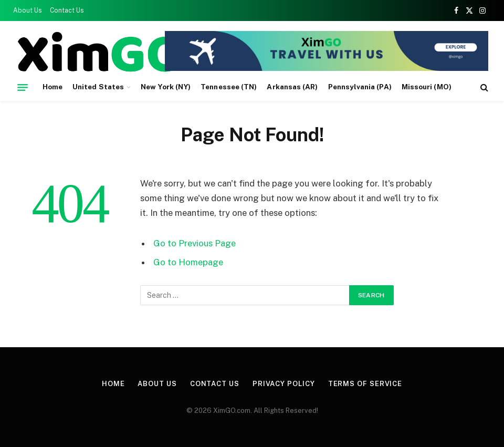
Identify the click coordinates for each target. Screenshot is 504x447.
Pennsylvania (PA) (360, 87)
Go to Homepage (188, 262)
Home (52, 87)
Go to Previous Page (195, 243)
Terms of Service (365, 384)
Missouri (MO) (427, 87)
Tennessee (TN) (229, 87)
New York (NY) (166, 87)
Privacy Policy (284, 384)
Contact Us (67, 11)
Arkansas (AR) (292, 87)
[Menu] (23, 87)
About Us (28, 11)
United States (98, 87)
